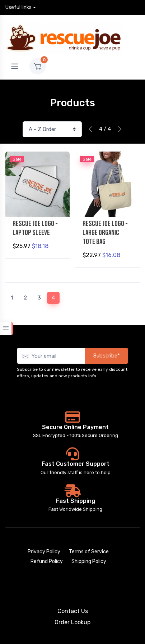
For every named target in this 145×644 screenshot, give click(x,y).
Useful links (18, 7)
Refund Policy (47, 561)
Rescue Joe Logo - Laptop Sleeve (35, 228)
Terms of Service (89, 552)
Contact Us (73, 611)
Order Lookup (72, 622)
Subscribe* (107, 356)
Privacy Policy (44, 552)
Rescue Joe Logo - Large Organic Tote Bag (105, 233)
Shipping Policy (89, 561)
